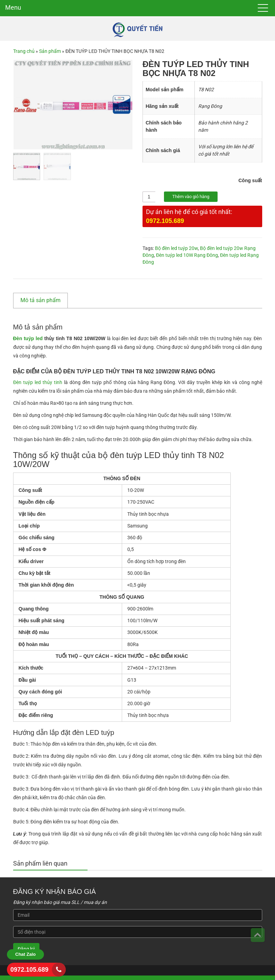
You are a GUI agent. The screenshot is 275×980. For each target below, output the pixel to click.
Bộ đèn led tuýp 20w (176, 248)
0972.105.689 (165, 221)
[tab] (44, 300)
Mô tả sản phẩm (40, 300)
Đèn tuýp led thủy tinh (38, 382)
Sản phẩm (50, 51)
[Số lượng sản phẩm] (149, 197)
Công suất (251, 180)
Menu (13, 7)
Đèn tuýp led (27, 338)
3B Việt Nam (249, 973)
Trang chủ (24, 51)
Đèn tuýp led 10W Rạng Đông (187, 255)
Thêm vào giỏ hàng (191, 197)
